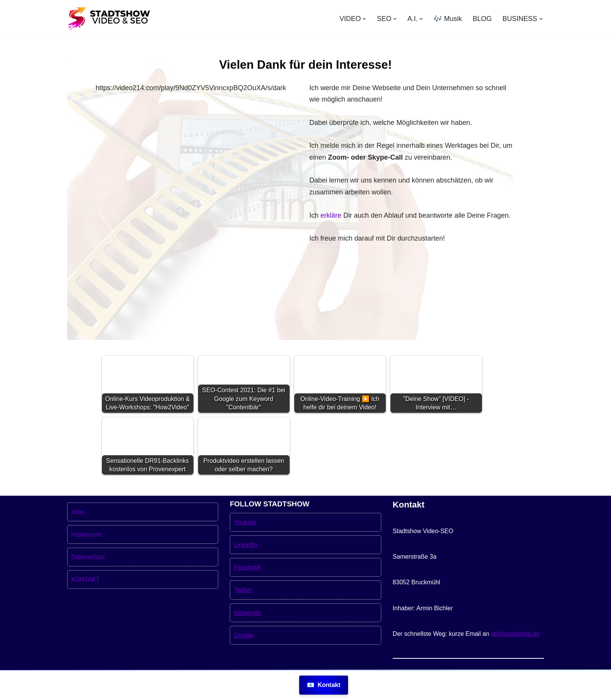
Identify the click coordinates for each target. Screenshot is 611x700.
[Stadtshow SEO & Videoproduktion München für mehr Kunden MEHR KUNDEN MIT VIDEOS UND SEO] (109, 19)
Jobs (78, 530)
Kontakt (324, 685)
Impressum (86, 553)
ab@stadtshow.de (515, 652)
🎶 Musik (448, 19)
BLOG (482, 19)
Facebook (247, 586)
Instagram (247, 631)
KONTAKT (85, 598)
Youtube (245, 541)
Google (244, 654)
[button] (364, 19)
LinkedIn (246, 563)
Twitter (243, 608)
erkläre (331, 215)
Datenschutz (88, 575)
